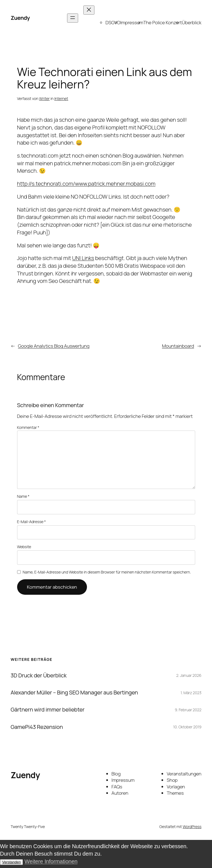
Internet (61, 98)
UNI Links (83, 258)
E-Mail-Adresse (31, 522)
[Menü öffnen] (73, 18)
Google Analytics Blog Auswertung (54, 346)
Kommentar (28, 427)
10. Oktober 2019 (187, 727)
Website (24, 547)
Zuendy (20, 18)
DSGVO (113, 22)
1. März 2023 (191, 693)
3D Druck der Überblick (39, 675)
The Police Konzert (163, 22)
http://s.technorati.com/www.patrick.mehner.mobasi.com (86, 184)
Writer (44, 98)
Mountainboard (178, 346)
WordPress (192, 827)
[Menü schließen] (89, 10)
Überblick (192, 22)
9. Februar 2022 (188, 710)
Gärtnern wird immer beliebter (47, 710)
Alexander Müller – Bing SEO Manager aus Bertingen (74, 693)
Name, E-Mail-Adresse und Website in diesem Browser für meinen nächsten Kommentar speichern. (107, 572)
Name (23, 496)
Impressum (132, 22)
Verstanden (11, 862)
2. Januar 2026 (189, 675)
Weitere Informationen (51, 861)
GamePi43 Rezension (37, 727)
